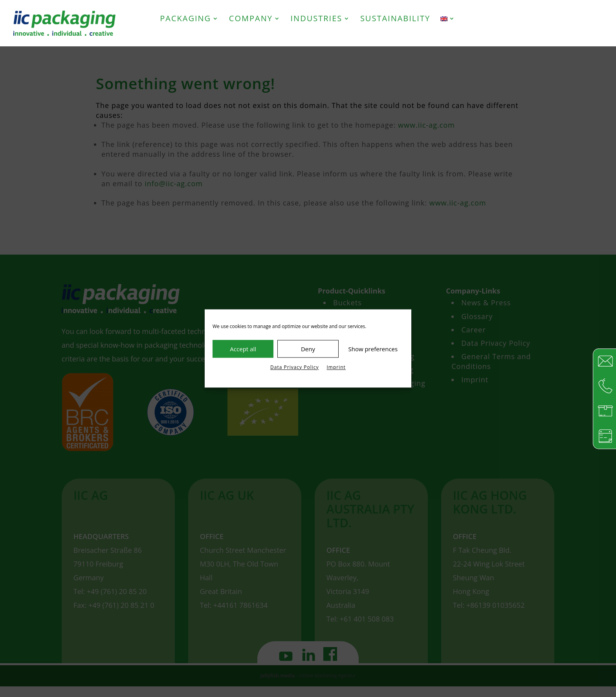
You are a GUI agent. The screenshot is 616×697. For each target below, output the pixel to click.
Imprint (336, 367)
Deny (308, 349)
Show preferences (373, 349)
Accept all (243, 349)
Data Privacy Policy (294, 367)
